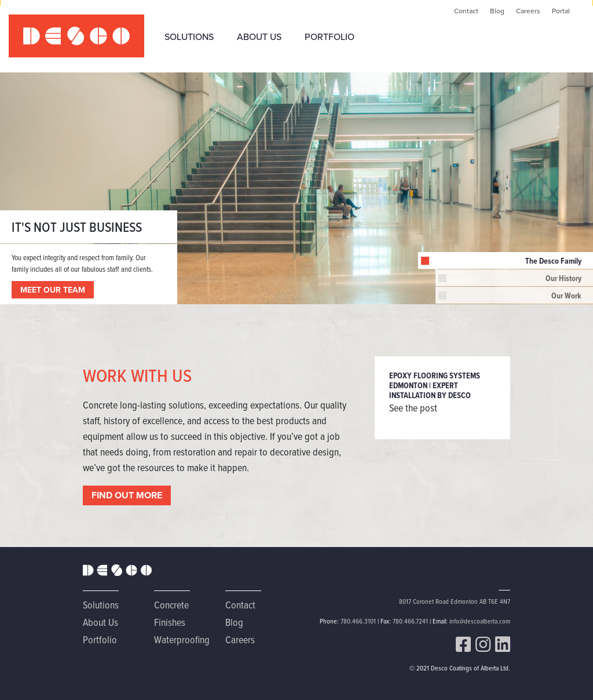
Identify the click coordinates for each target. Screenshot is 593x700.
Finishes (170, 622)
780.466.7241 (410, 621)
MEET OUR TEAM (53, 290)
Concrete (171, 605)
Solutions (189, 37)
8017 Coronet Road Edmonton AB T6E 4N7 (455, 601)
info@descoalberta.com (480, 621)
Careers (528, 11)
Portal (561, 11)
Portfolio (330, 37)
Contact (466, 11)
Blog (497, 11)
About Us (259, 37)
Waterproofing (182, 639)
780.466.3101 (358, 621)
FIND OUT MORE (127, 495)
